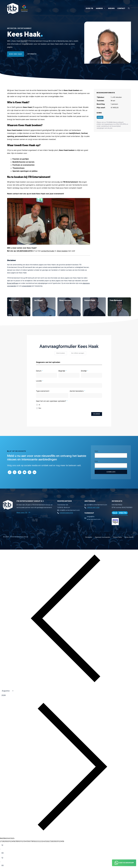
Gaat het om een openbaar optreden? (51, 401)
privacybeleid (27, 286)
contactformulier (48, 251)
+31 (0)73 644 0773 (24, 251)
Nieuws (111, 8)
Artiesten (12, 28)
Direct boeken (62, 251)
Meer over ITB (22, 513)
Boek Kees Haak (16, 54)
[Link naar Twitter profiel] (30, 472)
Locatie (39, 381)
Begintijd (62, 371)
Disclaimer (89, 537)
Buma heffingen (13, 283)
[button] (129, 8)
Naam (96, 451)
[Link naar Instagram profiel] (15, 472)
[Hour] (4, 845)
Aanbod (101, 8)
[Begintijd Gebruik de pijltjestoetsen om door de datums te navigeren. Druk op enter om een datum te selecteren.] (69, 375)
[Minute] (4, 853)
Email (96, 461)
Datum (39, 371)
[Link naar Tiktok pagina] (10, 472)
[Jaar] (13, 695)
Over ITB (89, 8)
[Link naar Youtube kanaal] (25, 472)
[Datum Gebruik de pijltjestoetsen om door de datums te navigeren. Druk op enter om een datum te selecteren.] (47, 375)
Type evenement (43, 391)
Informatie (32, 54)
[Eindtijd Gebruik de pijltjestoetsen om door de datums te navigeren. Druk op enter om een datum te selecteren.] (92, 375)
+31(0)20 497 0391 (93, 507)
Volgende (97, 414)
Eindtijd (84, 371)
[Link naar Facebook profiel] (20, 472)
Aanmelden (111, 472)
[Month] (7, 691)
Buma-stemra (129, 537)
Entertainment (25, 28)
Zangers (100, 117)
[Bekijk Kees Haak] (19, 307)
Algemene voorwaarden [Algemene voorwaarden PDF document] (102, 537)
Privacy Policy (117, 537)
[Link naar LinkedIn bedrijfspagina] (34, 472)
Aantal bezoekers (77, 391)
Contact (121, 8)
